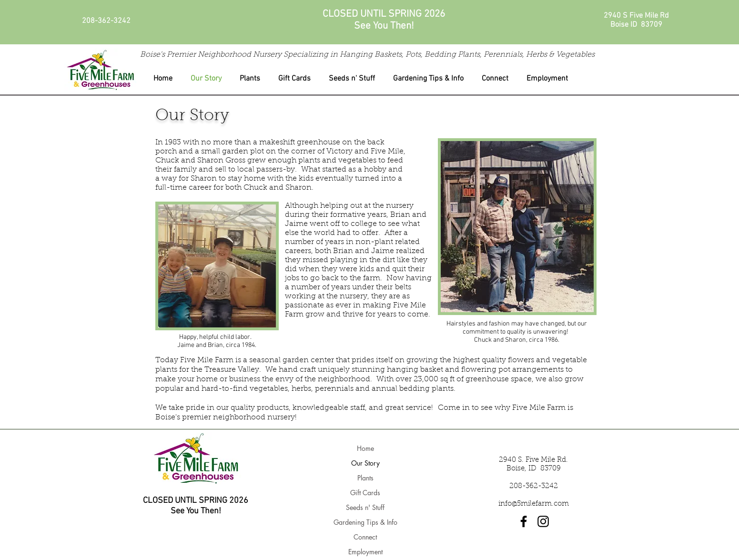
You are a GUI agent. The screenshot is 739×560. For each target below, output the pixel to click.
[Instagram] (543, 521)
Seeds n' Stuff (365, 507)
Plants (365, 478)
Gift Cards (365, 493)
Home (365, 448)
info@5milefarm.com (534, 504)
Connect (365, 537)
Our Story (365, 463)
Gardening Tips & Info (365, 522)
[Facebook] (524, 521)
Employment (365, 552)
